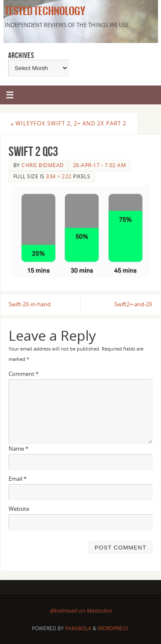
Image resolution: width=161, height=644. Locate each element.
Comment (24, 374)
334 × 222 (59, 176)
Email (18, 479)
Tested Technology (44, 11)
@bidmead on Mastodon (81, 611)
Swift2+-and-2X (133, 304)
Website (19, 509)
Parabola (78, 628)
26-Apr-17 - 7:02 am (100, 165)
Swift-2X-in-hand (30, 304)
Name (18, 449)
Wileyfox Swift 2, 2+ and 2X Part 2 (68, 124)
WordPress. (114, 628)
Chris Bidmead (43, 165)
